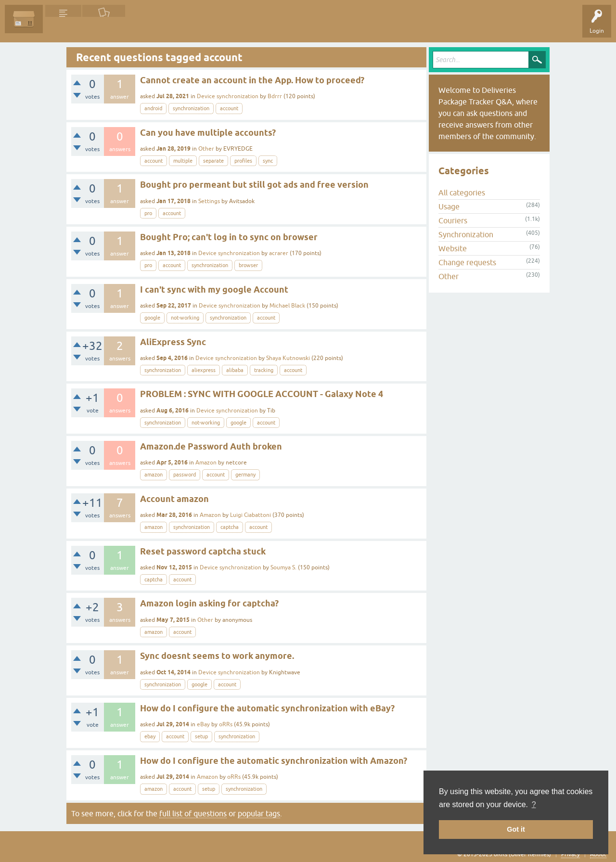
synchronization (191, 108)
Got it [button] (516, 829)
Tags (141, 26)
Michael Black (287, 306)
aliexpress (204, 370)
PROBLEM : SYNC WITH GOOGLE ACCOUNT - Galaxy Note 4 (262, 394)
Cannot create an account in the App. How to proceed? (252, 80)
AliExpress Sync (173, 342)
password (185, 475)
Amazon (206, 463)
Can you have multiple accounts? (208, 133)
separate (213, 161)
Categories (175, 26)
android (153, 108)
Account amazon (174, 499)
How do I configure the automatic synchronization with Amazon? (274, 761)
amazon (154, 475)
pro (148, 213)
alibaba (235, 370)
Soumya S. (283, 567)
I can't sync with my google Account (214, 289)
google (152, 318)
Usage (449, 206)
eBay (203, 724)
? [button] (534, 804)
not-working (185, 318)
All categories (462, 193)
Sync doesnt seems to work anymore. (217, 656)
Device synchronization (228, 96)
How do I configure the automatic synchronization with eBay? (267, 708)
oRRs (226, 724)
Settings (209, 201)
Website (453, 248)
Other (206, 149)
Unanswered (104, 26)
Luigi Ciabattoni (250, 515)
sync (268, 161)
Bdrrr (275, 96)
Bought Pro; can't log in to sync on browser (229, 237)
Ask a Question (220, 26)
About (598, 854)
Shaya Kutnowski (288, 358)
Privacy (571, 854)
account (229, 108)
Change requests (467, 262)
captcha (230, 527)
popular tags (259, 813)
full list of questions (193, 813)
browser (248, 265)
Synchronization (466, 234)
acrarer (279, 253)
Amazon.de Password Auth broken (211, 446)
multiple (183, 161)
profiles (243, 161)
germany (245, 475)
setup (201, 736)
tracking (264, 370)
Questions (63, 26)
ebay (150, 736)
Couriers (453, 220)
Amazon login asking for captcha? (209, 603)
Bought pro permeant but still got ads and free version (254, 185)
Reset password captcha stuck (203, 551)
